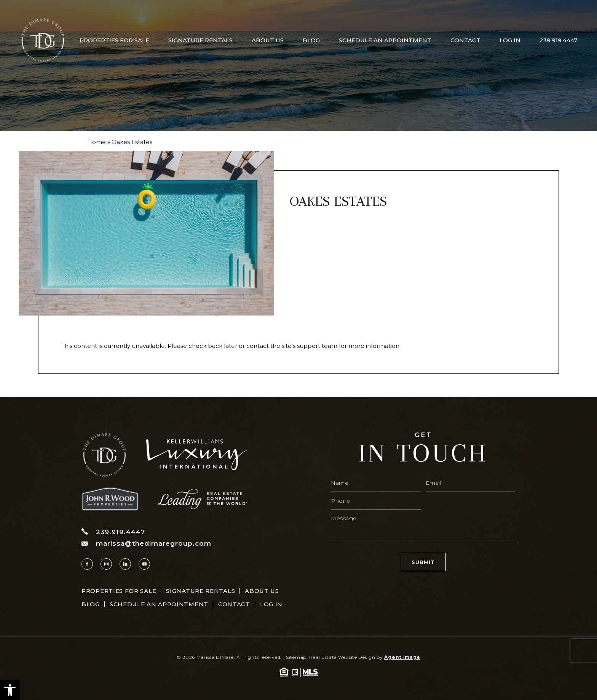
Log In (510, 40)
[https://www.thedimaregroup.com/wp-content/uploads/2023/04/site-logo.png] (43, 40)
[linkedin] (125, 564)
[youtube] (144, 564)
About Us (268, 40)
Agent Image (402, 657)
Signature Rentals (200, 40)
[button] (10, 690)
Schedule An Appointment (385, 40)
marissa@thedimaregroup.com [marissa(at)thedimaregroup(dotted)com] (146, 544)
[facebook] (87, 564)
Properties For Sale (114, 40)
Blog (311, 40)
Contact (465, 40)
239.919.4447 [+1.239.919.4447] (558, 40)
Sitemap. (297, 657)
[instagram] (106, 564)
